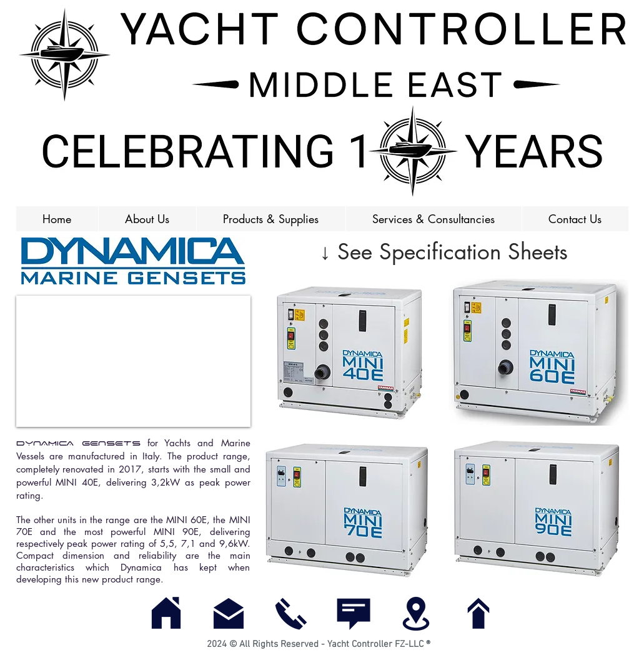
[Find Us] (416, 614)
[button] (271, 219)
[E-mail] (229, 614)
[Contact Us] (354, 614)
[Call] (291, 614)
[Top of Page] (478, 614)
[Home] (166, 614)
